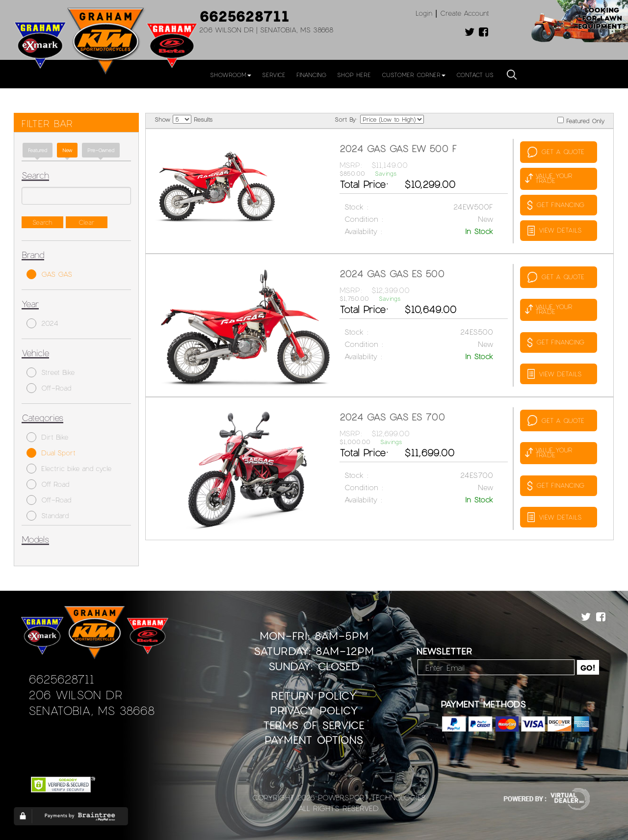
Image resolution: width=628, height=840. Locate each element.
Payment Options (314, 740)
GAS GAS (49, 274)
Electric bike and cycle (69, 469)
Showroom (231, 75)
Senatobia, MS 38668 (92, 710)
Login (424, 13)
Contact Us (475, 75)
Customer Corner (414, 75)
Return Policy (314, 696)
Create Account (465, 13)
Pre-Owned (101, 150)
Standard (48, 516)
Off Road (48, 484)
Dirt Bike (47, 437)
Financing (311, 75)
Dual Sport (51, 453)
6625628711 (244, 16)
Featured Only (581, 120)
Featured (38, 150)
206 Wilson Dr (75, 695)
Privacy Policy (314, 710)
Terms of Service (314, 725)
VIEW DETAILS (554, 231)
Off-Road (49, 388)
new (67, 150)
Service (274, 75)
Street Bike (51, 372)
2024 (42, 323)
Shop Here (354, 75)
